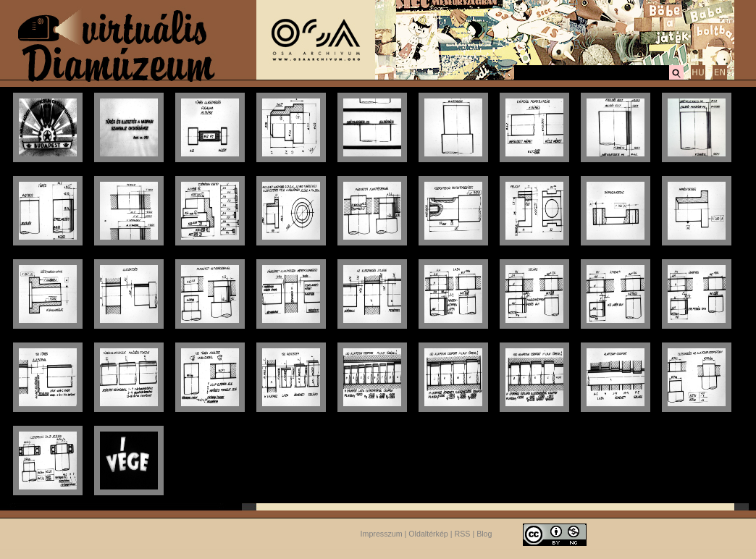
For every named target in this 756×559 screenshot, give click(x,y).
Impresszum (382, 534)
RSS (463, 534)
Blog (484, 534)
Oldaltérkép (428, 534)
